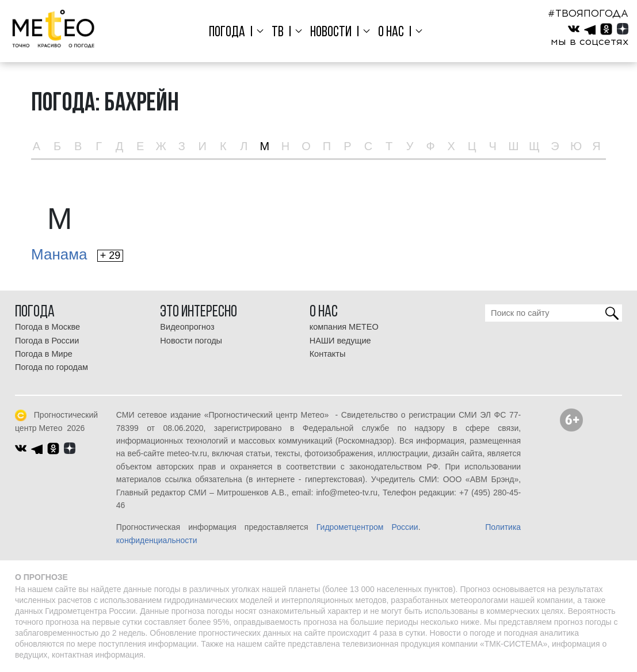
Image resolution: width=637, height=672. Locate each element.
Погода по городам (52, 367)
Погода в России (47, 341)
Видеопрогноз (187, 327)
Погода (230, 33)
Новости (330, 33)
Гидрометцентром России (367, 527)
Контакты (328, 354)
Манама (77, 254)
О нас (389, 33)
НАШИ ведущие (340, 341)
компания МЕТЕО (344, 327)
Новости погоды (191, 341)
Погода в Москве (47, 327)
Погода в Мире (44, 354)
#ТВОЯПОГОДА (588, 13)
